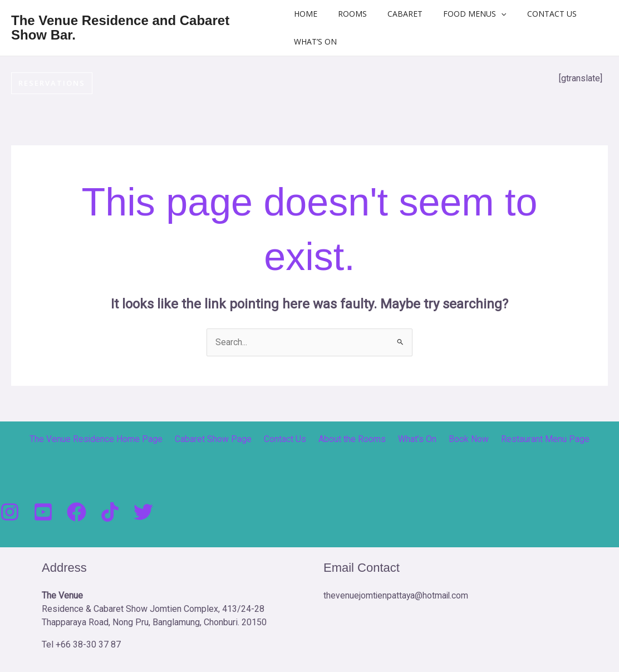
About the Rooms (353, 440)
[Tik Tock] (110, 512)
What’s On (325, 41)
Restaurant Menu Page (536, 440)
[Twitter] (143, 512)
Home (316, 14)
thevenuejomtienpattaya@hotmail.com (397, 596)
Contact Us (541, 14)
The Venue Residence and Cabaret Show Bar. (120, 28)
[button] (496, 14)
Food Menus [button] (470, 14)
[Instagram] (10, 512)
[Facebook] (77, 512)
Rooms (357, 14)
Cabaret (405, 14)
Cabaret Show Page (220, 440)
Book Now (463, 440)
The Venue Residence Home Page (106, 440)
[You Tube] (43, 512)
